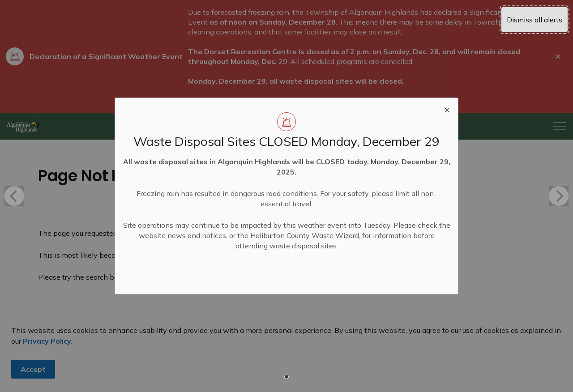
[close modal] (447, 109)
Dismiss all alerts (535, 20)
